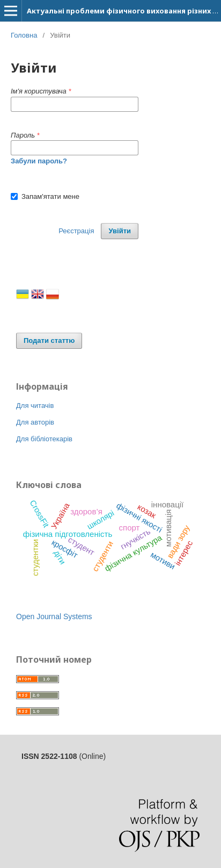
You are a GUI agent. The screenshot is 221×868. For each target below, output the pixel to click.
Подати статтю (49, 340)
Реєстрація (76, 231)
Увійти (120, 231)
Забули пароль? (39, 161)
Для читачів (35, 406)
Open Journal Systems (54, 616)
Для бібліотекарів (44, 439)
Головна (24, 35)
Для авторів (35, 422)
